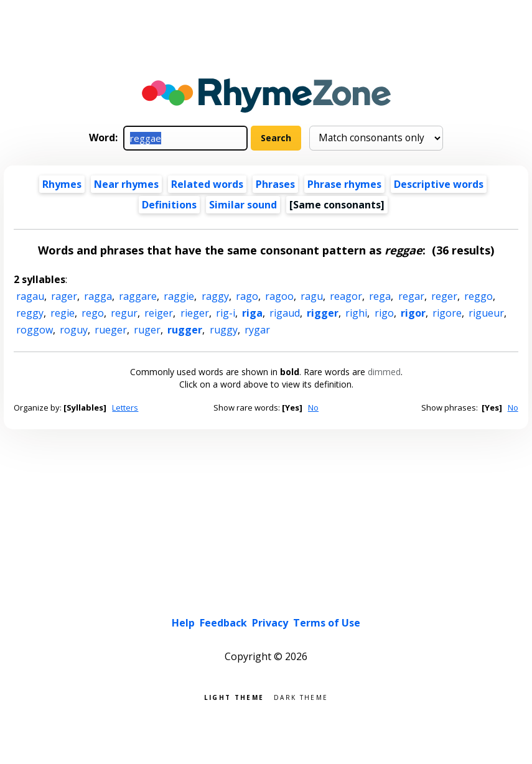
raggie (179, 296)
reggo (478, 296)
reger (444, 296)
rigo (384, 313)
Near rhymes (126, 184)
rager (64, 296)
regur (124, 313)
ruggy (224, 330)
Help (183, 623)
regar (411, 296)
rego (93, 313)
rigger (323, 313)
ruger (147, 330)
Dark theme (301, 696)
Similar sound (243, 205)
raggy (215, 296)
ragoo (279, 296)
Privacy (270, 623)
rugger (185, 330)
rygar (257, 330)
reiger (159, 313)
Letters (125, 408)
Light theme (234, 696)
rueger (111, 330)
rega (380, 296)
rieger (195, 313)
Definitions (169, 205)
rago (247, 296)
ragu (312, 296)
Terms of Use (327, 623)
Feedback (223, 623)
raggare (138, 296)
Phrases (275, 184)
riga (252, 313)
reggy (30, 313)
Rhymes (62, 184)
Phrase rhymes (344, 184)
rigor (413, 313)
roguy (74, 330)
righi (356, 313)
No (313, 408)
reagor (346, 296)
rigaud (285, 313)
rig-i (226, 313)
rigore (447, 313)
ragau (30, 296)
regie (63, 313)
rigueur (486, 313)
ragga (98, 296)
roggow (35, 330)
